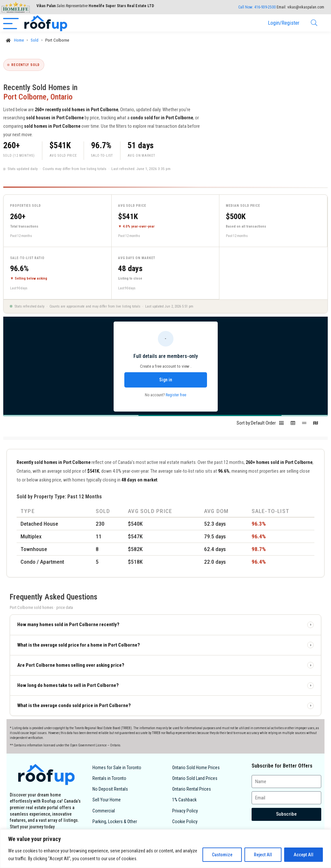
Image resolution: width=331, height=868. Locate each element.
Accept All (303, 855)
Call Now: (257, 7)
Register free (176, 395)
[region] (165, 849)
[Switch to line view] (304, 425)
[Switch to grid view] (281, 425)
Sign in (166, 380)
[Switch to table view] (293, 425)
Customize (222, 855)
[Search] (314, 23)
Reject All (263, 855)
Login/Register (284, 23)
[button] (165, 625)
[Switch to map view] (316, 425)
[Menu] (11, 23)
